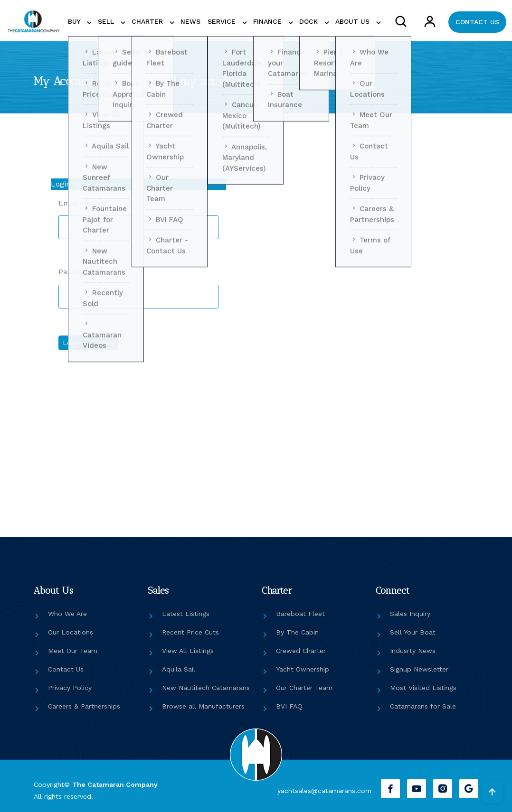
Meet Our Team (73, 651)
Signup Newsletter (419, 669)
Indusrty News (413, 651)
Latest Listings (186, 614)
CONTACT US (477, 22)
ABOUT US (354, 21)
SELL (107, 21)
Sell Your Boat (413, 632)
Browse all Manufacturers (203, 706)
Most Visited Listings (423, 688)
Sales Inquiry (410, 614)
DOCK (310, 21)
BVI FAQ (289, 706)
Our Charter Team (304, 688)
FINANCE (269, 21)
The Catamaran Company (115, 784)
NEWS (190, 21)
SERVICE (223, 21)
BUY (75, 21)
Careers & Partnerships (84, 706)
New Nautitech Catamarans (206, 688)
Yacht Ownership (303, 669)
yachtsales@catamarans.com (324, 791)
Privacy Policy (70, 688)
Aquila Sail (179, 669)
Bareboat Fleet (300, 614)
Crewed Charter (301, 651)
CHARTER (148, 21)
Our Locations (71, 632)
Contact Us (66, 669)
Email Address (83, 203)
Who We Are (67, 614)
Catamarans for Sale (423, 706)
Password (76, 272)
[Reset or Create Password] (351, 345)
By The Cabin (297, 632)
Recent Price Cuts (190, 632)
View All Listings (188, 651)
